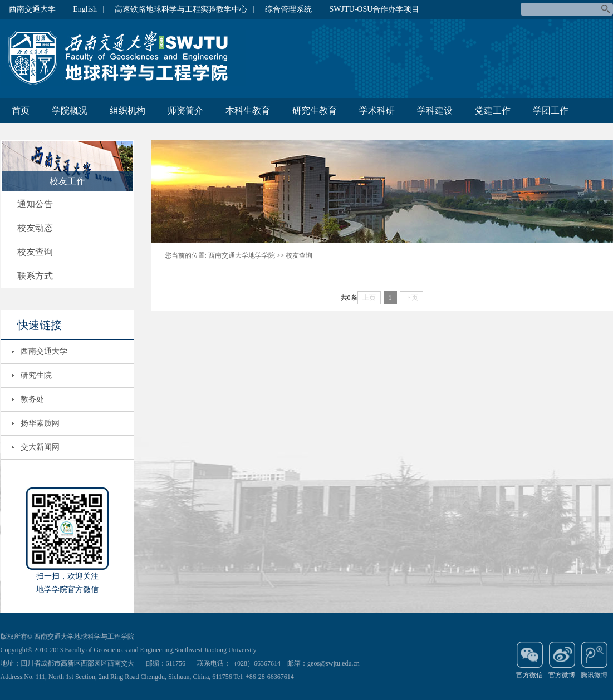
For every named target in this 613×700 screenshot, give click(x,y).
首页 (21, 110)
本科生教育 (248, 110)
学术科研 (377, 110)
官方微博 (562, 660)
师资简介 (185, 110)
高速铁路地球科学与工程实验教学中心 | (185, 9)
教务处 (32, 399)
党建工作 (493, 110)
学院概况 (70, 110)
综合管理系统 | (292, 9)
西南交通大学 (44, 351)
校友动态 (35, 228)
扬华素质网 (40, 423)
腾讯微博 (594, 660)
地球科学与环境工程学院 (123, 58)
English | (89, 9)
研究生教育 (315, 110)
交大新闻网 (40, 447)
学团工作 (551, 110)
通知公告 (35, 204)
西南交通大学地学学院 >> (246, 255)
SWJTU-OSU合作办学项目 (375, 9)
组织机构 (127, 110)
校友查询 (35, 252)
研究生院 (36, 375)
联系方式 (35, 276)
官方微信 (529, 660)
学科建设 (435, 110)
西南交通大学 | (36, 9)
